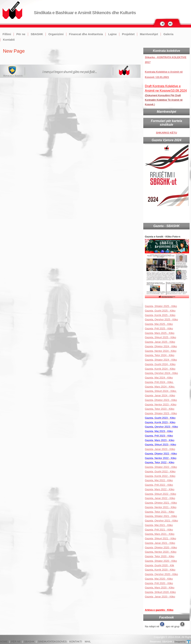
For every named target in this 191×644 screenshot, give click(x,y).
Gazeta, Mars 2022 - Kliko (160, 489)
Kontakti (9, 40)
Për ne (21, 34)
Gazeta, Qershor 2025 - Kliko (161, 319)
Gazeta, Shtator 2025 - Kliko (161, 306)
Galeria (168, 34)
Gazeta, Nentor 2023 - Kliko (161, 404)
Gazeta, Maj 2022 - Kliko (159, 480)
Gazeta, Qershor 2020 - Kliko (161, 574)
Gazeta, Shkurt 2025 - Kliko (160, 337)
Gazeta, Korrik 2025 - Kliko (160, 315)
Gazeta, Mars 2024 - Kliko (160, 387)
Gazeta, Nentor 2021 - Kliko (161, 507)
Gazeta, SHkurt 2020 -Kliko (160, 592)
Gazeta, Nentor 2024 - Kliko (161, 351)
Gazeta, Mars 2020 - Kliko (160, 588)
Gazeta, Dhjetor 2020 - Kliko (161, 547)
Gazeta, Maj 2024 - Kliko (159, 378)
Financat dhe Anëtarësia (86, 34)
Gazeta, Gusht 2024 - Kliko (160, 364)
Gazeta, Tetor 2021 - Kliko (160, 512)
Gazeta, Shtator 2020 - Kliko (161, 561)
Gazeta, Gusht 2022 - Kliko (160, 471)
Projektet (128, 34)
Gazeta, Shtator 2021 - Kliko (161, 516)
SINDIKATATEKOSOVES (52, 642)
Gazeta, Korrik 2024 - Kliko (160, 369)
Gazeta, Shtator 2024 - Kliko (161, 360)
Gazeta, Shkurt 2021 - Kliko (160, 538)
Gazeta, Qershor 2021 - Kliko (161, 521)
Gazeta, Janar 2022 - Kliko (160, 498)
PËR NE (16, 642)
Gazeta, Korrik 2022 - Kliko (160, 476)
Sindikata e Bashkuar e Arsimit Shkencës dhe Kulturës (85, 13)
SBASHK (37, 34)
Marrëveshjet (149, 34)
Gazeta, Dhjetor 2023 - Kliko (161, 400)
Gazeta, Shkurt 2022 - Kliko (160, 494)
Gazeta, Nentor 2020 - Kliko (161, 552)
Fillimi (7, 34)
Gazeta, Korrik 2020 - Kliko (160, 570)
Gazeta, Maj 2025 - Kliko (159, 324)
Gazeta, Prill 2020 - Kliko (159, 583)
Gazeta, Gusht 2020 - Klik (159, 565)
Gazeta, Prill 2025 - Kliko (159, 328)
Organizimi (56, 34)
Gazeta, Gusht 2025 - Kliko (160, 311)
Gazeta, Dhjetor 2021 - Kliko (161, 503)
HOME (4, 642)
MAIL (88, 642)
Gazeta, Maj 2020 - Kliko (159, 579)
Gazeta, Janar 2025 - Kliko (160, 342)
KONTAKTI (76, 642)
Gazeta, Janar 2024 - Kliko (160, 395)
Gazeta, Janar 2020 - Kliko (160, 597)
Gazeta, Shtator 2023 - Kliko (161, 413)
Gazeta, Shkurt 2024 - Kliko (161, 391)
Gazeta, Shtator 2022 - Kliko (161, 467)
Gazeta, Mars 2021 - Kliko (160, 534)
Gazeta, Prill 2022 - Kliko (159, 485)
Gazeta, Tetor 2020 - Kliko (160, 556)
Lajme (112, 34)
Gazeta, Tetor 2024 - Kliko (160, 355)
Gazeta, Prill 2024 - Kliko (159, 382)
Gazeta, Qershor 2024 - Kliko (161, 373)
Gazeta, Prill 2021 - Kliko (159, 530)
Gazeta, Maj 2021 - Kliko (159, 525)
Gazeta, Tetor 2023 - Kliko (160, 409)
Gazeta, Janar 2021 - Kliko (160, 543)
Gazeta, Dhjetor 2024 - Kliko (161, 346)
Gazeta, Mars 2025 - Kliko (160, 333)
